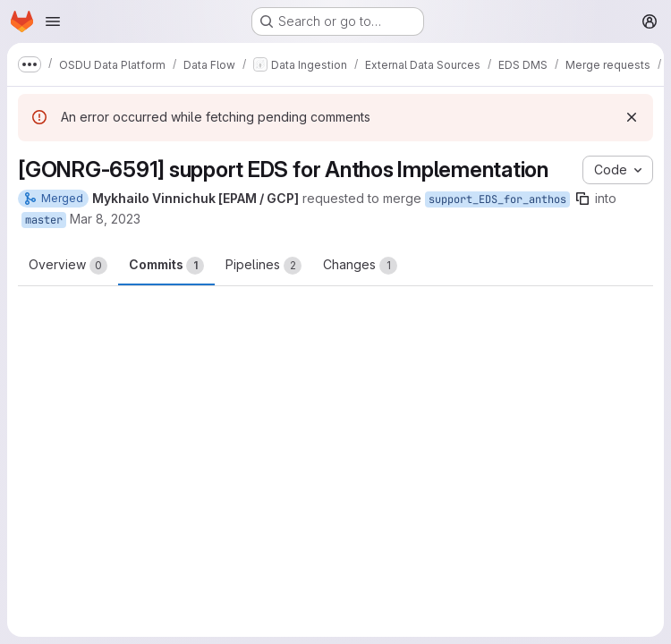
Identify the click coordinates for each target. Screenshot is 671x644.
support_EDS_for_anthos (497, 199)
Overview (68, 266)
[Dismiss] (632, 117)
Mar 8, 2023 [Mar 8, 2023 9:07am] (105, 219)
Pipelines (263, 266)
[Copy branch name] (582, 199)
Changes (360, 266)
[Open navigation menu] (53, 21)
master (44, 220)
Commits (166, 266)
